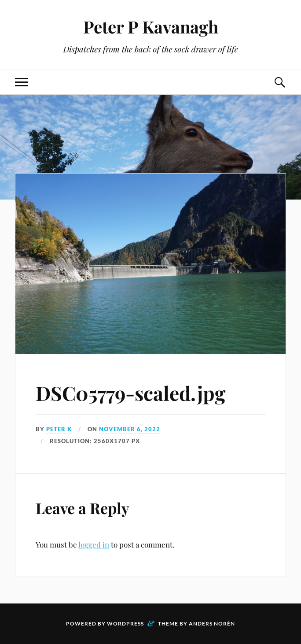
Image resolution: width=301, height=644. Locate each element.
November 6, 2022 (130, 429)
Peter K (59, 429)
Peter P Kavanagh (151, 27)
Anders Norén (212, 624)
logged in (94, 544)
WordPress (125, 624)
